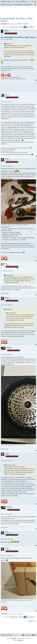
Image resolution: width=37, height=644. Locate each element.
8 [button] (20, 27)
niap (6, 264)
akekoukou (9, 347)
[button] (11, 27)
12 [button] (31, 27)
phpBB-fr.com (21, 640)
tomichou (6, 30)
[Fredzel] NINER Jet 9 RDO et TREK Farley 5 (17, 20)
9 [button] (22, 27)
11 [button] (28, 27)
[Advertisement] (18, 12)
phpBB (14, 639)
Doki (6, 532)
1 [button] (17, 27)
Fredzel (7, 159)
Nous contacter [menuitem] (27, 635)
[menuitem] (5, 2)
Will (7, 44)
